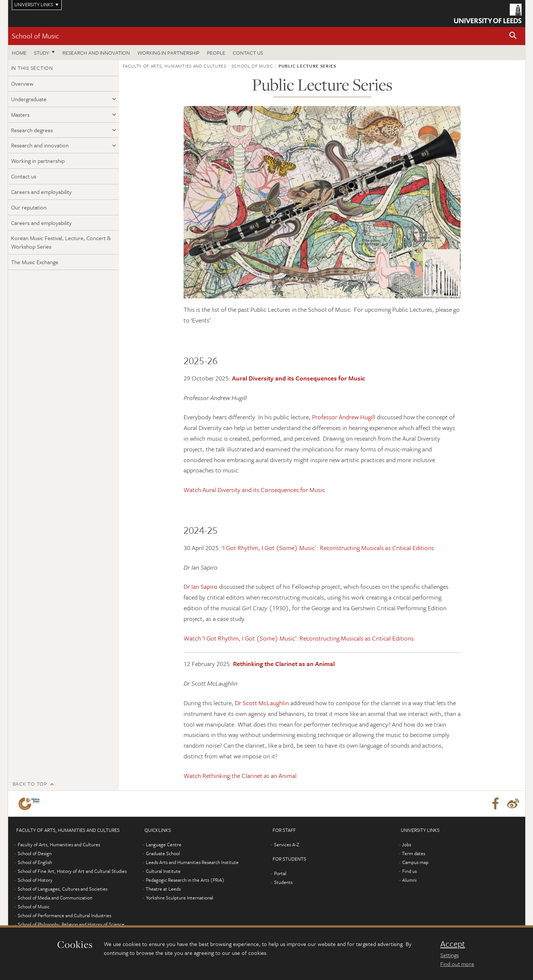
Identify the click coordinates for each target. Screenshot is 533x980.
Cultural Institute (163, 871)
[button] (513, 36)
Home (19, 53)
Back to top (30, 784)
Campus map (415, 862)
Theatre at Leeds (163, 889)
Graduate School (163, 853)
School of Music (35, 36)
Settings (450, 955)
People (216, 53)
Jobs (406, 844)
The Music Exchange (35, 262)
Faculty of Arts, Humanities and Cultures (175, 66)
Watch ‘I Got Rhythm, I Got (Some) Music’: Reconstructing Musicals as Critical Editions (299, 638)
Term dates (414, 853)
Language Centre (164, 844)
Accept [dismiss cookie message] (453, 944)
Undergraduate (29, 99)
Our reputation (29, 207)
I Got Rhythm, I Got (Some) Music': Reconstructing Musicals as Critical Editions (329, 548)
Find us (409, 871)
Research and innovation (96, 53)
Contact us (248, 53)
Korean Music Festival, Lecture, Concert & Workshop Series (61, 242)
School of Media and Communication (55, 898)
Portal (280, 873)
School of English (35, 862)
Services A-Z (287, 844)
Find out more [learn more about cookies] (457, 964)
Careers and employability (41, 192)
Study (42, 53)
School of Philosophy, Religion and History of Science (71, 924)
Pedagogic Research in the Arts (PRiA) (185, 880)
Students (283, 882)
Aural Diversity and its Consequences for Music (298, 378)
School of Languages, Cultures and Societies (63, 889)
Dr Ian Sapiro (201, 586)
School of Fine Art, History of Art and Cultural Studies (72, 871)
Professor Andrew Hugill (344, 417)
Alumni (409, 880)
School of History (35, 880)
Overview (22, 83)
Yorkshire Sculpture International (180, 898)
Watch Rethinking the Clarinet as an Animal (240, 776)
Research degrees (32, 130)
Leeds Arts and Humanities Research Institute (192, 862)
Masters (20, 115)
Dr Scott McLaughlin (262, 703)
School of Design (35, 853)
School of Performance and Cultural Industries (64, 915)
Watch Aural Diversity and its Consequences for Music (254, 490)
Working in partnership (168, 53)
